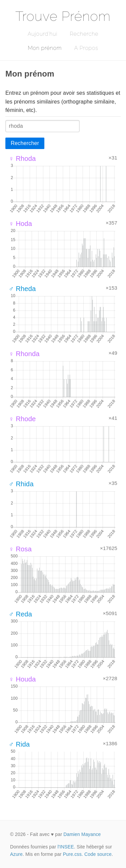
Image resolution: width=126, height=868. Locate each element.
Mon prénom (45, 48)
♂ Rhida (21, 484)
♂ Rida (19, 744)
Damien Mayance (82, 834)
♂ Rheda (22, 289)
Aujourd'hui (43, 34)
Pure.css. (73, 854)
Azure (16, 854)
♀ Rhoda (22, 158)
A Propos (86, 48)
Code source (98, 854)
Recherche (84, 34)
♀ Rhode (22, 419)
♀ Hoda (20, 224)
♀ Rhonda (24, 354)
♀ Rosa (20, 549)
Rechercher (25, 143)
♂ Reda (20, 614)
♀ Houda (22, 679)
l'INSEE (66, 847)
